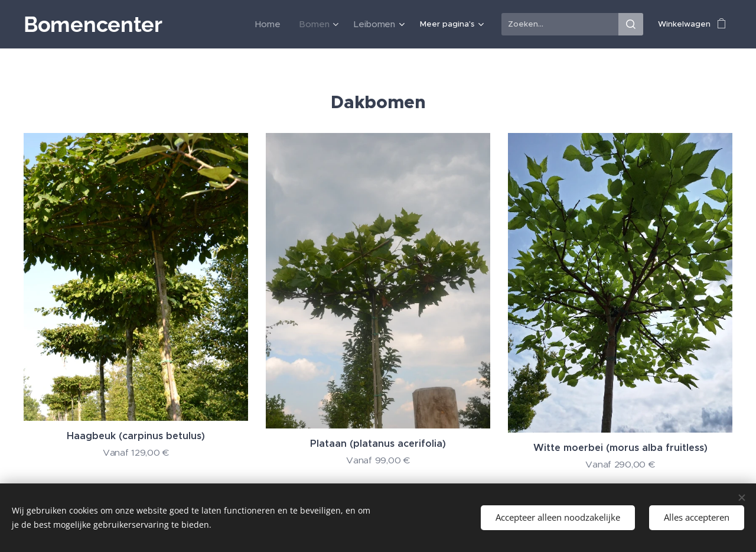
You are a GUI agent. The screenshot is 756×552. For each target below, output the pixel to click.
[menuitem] (199, 24)
